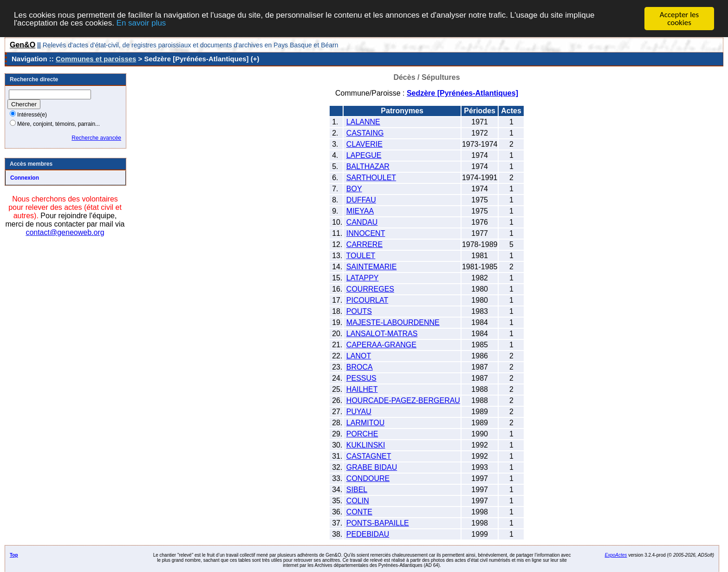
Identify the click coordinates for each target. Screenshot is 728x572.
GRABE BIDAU (372, 467)
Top (14, 555)
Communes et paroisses (96, 59)
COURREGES (370, 289)
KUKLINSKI (366, 445)
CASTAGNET (369, 456)
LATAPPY (363, 278)
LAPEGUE (364, 155)
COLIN (358, 501)
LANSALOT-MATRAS (382, 334)
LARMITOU (365, 423)
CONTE (359, 512)
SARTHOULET (371, 178)
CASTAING (365, 133)
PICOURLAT (367, 300)
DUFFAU (361, 200)
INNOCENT (366, 233)
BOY (354, 189)
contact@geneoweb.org (65, 232)
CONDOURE (368, 478)
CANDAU (362, 222)
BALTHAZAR (368, 166)
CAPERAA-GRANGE (381, 345)
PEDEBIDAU (368, 534)
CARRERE (364, 244)
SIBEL (357, 490)
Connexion (25, 178)
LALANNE (363, 122)
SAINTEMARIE (371, 267)
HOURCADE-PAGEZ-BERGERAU (403, 400)
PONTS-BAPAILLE (378, 523)
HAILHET (362, 389)
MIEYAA (360, 211)
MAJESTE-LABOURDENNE (393, 322)
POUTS (359, 311)
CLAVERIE (364, 144)
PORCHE (362, 434)
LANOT (359, 356)
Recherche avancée (96, 138)
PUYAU (359, 412)
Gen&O (23, 45)
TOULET (361, 256)
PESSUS (361, 378)
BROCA (360, 367)
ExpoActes (616, 555)
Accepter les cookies (679, 19)
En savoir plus (141, 23)
